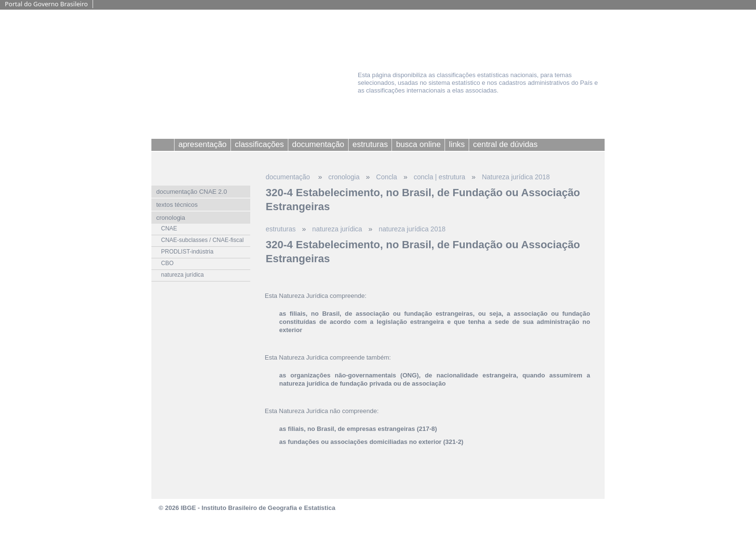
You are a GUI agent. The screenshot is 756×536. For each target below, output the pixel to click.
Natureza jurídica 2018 (516, 177)
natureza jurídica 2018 (412, 229)
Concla (387, 177)
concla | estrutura (439, 177)
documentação (289, 177)
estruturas (281, 229)
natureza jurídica (337, 229)
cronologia (344, 177)
